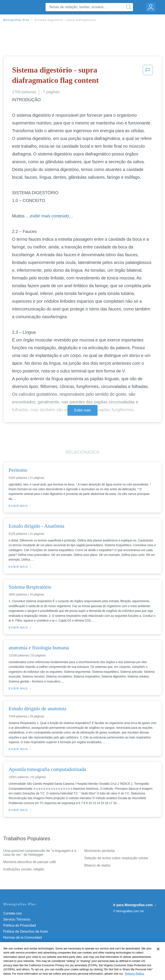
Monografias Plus (16, 20)
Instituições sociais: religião (24, 869)
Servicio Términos (17, 919)
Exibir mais (82, 410)
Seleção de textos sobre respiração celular (116, 858)
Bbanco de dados (97, 865)
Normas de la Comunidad (22, 937)
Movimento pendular (100, 851)
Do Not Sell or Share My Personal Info (32, 950)
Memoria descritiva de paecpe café (30, 862)
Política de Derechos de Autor (26, 931)
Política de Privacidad (20, 925)
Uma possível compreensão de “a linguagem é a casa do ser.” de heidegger (40, 853)
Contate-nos (12, 913)
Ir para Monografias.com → (135, 905)
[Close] (158, 957)
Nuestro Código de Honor (22, 944)
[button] (148, 76)
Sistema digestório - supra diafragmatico (65, 20)
